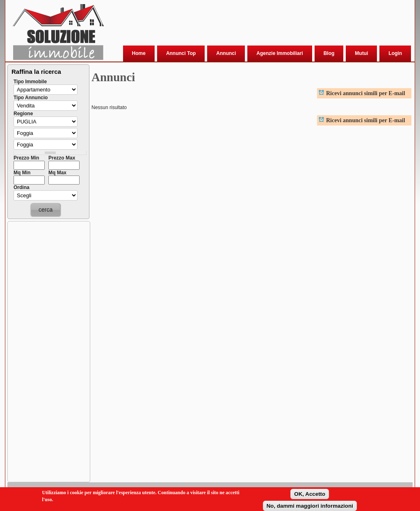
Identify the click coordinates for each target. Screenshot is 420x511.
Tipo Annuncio (31, 98)
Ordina (22, 187)
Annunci (226, 53)
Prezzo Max (62, 158)
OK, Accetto (310, 494)
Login (395, 53)
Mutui (361, 53)
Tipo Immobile (30, 82)
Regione (23, 114)
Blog (329, 53)
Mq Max (57, 173)
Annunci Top (181, 53)
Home (139, 53)
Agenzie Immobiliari (280, 53)
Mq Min (22, 173)
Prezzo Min (26, 158)
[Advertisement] (257, 24)
